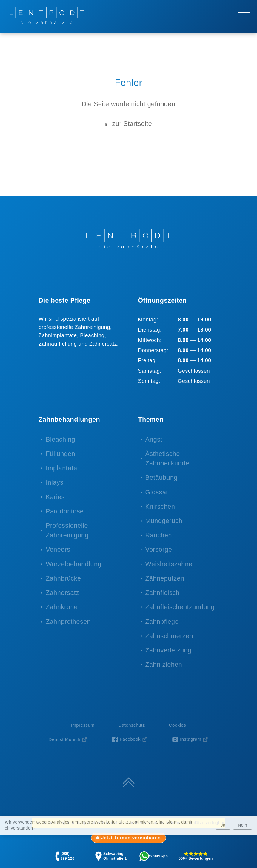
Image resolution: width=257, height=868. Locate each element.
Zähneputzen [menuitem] (165, 578)
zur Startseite (127, 124)
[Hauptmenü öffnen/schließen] (244, 12)
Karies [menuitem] (55, 497)
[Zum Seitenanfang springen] (129, 782)
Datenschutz (131, 725)
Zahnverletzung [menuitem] (168, 650)
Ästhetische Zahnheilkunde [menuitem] (167, 459)
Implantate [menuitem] (61, 468)
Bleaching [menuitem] (60, 440)
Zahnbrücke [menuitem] (63, 578)
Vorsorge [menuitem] (159, 550)
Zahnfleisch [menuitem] (163, 593)
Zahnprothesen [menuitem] (68, 622)
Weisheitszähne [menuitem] (169, 564)
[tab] (128, 838)
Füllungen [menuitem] (60, 454)
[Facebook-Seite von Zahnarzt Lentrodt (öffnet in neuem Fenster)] (130, 739)
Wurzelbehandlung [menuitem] (74, 564)
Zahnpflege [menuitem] (162, 622)
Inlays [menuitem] (54, 482)
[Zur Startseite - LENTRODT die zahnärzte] (47, 16)
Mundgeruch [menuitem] (164, 521)
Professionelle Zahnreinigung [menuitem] (67, 530)
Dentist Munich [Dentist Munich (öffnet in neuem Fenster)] (64, 739)
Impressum (83, 725)
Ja (223, 825)
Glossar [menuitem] (157, 492)
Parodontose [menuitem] (65, 511)
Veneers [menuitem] (58, 550)
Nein (243, 825)
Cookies (178, 725)
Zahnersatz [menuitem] (62, 593)
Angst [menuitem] (154, 440)
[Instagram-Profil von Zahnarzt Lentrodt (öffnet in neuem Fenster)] (190, 739)
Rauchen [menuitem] (159, 535)
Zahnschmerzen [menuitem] (169, 636)
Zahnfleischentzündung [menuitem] (180, 607)
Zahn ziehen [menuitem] (164, 665)
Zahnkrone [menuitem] (62, 607)
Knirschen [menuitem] (160, 507)
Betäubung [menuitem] (161, 478)
